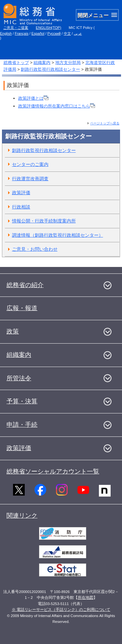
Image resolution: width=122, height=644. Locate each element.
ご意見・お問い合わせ (35, 249)
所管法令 (19, 378)
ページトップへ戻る (105, 123)
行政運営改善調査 (30, 179)
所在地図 (86, 598)
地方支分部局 (68, 63)
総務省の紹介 (25, 285)
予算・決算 (22, 401)
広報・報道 (22, 308)
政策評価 (21, 193)
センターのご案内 (30, 164)
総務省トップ (16, 63)
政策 (13, 331)
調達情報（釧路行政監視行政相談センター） (58, 235)
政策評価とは (33, 98)
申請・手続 (22, 425)
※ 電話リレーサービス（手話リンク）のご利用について (61, 610)
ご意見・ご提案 (16, 28)
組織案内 (42, 63)
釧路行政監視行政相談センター (50, 69)
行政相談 (21, 207)
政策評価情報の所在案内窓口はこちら (57, 106)
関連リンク (22, 516)
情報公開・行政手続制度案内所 (44, 221)
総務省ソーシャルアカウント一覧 (53, 471)
